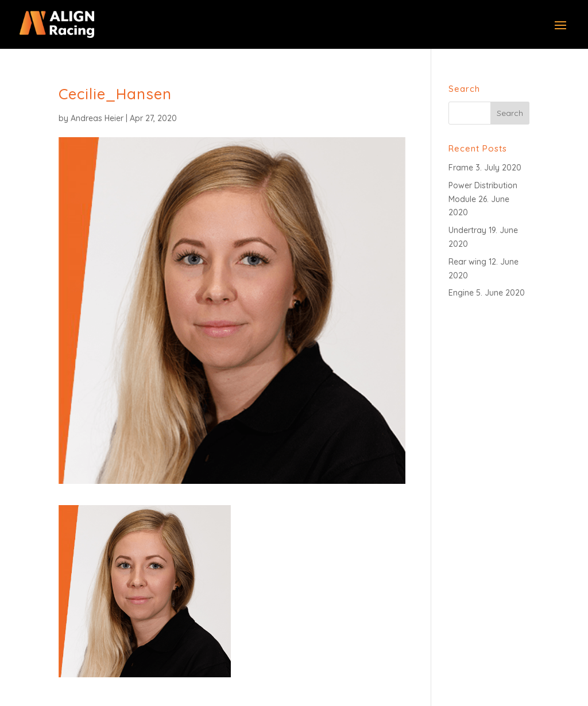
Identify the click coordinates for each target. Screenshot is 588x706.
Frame (461, 168)
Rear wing (467, 262)
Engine (461, 293)
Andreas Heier (97, 118)
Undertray (467, 230)
